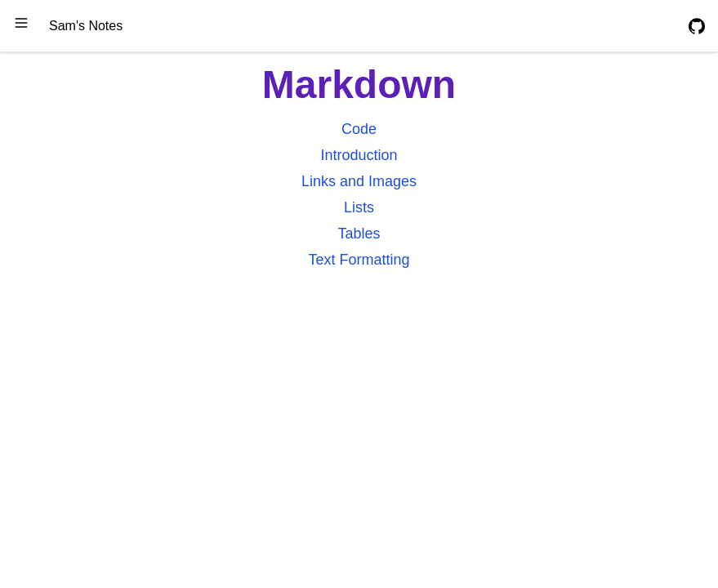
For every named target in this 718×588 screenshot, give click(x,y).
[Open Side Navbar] (21, 23)
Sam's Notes (86, 26)
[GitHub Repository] (697, 26)
